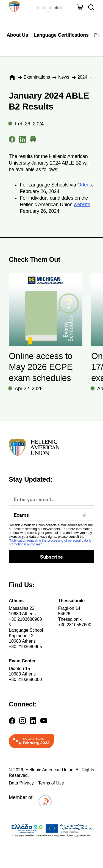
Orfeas (85, 185)
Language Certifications (61, 35)
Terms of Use (51, 783)
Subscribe (51, 557)
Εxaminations (37, 77)
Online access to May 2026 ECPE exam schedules (41, 367)
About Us (17, 35)
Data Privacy (21, 783)
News (64, 77)
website (82, 205)
